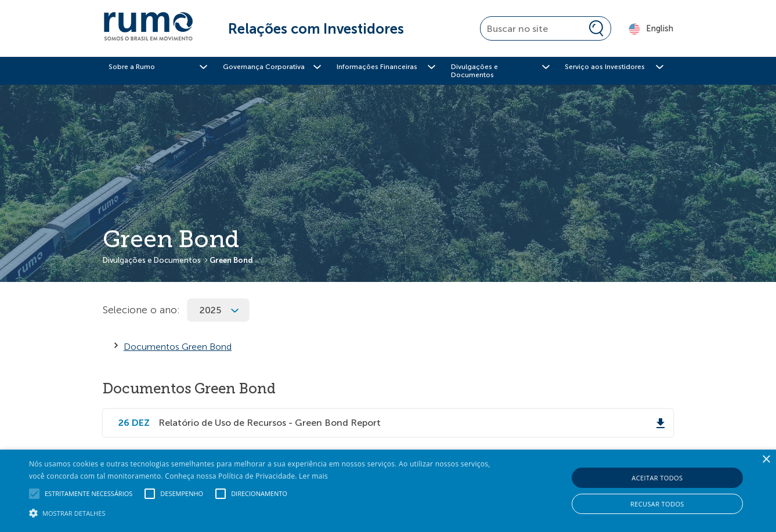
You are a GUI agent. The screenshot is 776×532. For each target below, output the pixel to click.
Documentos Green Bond (178, 347)
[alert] (388, 491)
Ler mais (313, 476)
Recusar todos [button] (657, 504)
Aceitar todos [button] (657, 478)
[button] (262, 512)
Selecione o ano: (141, 310)
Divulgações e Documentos (152, 260)
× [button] (766, 460)
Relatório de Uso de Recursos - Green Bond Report (270, 423)
